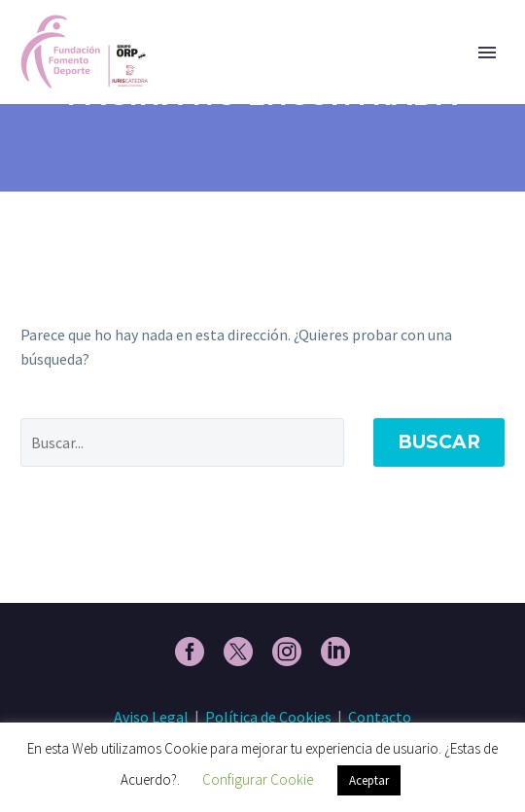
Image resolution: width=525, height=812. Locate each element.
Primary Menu (487, 53)
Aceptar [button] (369, 780)
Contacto (380, 717)
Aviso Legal (151, 717)
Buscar (439, 442)
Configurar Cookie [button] (258, 779)
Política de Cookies (268, 717)
